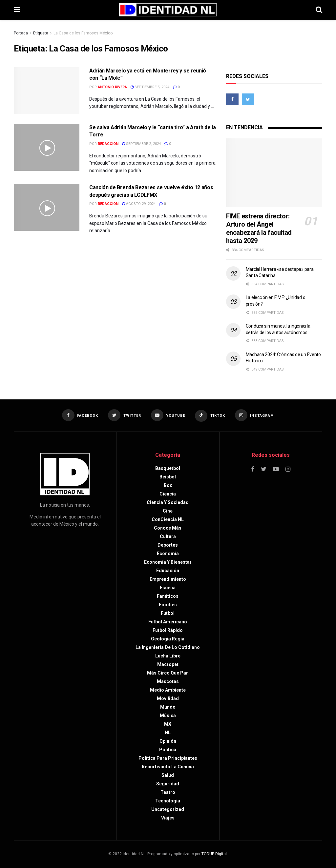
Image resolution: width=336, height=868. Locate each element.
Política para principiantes (168, 758)
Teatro (168, 792)
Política (168, 750)
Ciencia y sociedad (168, 502)
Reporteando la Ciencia (168, 767)
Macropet (168, 664)
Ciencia (168, 494)
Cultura (168, 536)
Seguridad (168, 784)
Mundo (168, 707)
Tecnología (168, 801)
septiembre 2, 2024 (141, 144)
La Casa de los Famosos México (83, 33)
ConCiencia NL (168, 519)
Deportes (168, 545)
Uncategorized (168, 809)
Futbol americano (168, 622)
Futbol (168, 613)
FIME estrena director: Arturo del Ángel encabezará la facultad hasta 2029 (259, 228)
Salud (168, 775)
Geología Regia (168, 639)
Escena (168, 588)
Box (168, 485)
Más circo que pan (168, 673)
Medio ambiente (168, 690)
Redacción (108, 144)
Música (168, 716)
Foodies (168, 605)
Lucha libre (168, 656)
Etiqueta (41, 33)
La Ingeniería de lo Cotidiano (168, 647)
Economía (168, 554)
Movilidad (168, 698)
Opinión (168, 741)
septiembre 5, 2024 (150, 87)
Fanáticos (168, 596)
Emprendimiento (168, 579)
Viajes (168, 818)
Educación (168, 571)
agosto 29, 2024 (139, 204)
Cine (168, 511)
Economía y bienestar (168, 562)
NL (168, 733)
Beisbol (168, 477)
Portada (21, 33)
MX (168, 724)
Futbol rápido (168, 630)
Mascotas (168, 681)
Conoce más (168, 528)
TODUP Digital (214, 854)
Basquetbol (168, 468)
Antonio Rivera (112, 87)
